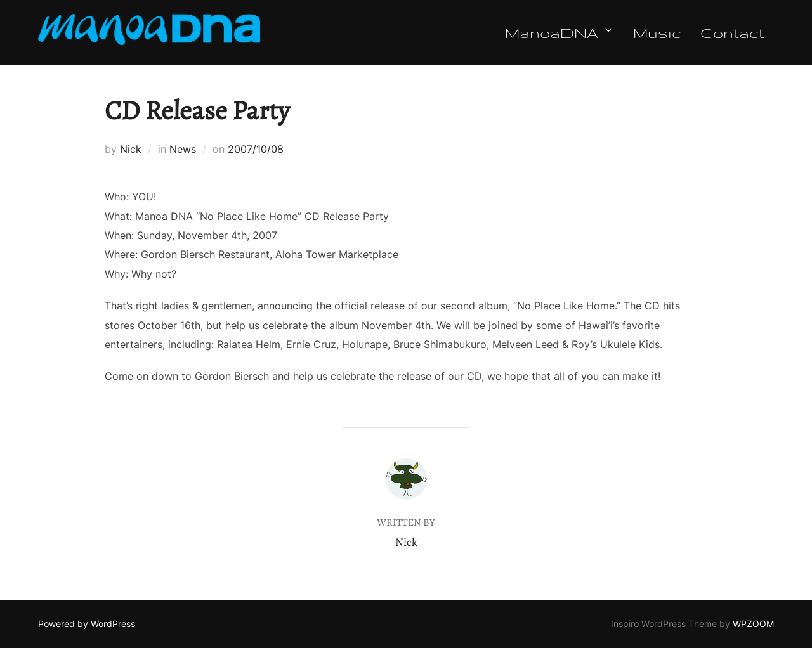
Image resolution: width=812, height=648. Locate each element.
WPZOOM (753, 624)
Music (657, 32)
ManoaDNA (560, 32)
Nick (131, 149)
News (183, 149)
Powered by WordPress (87, 624)
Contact (732, 32)
